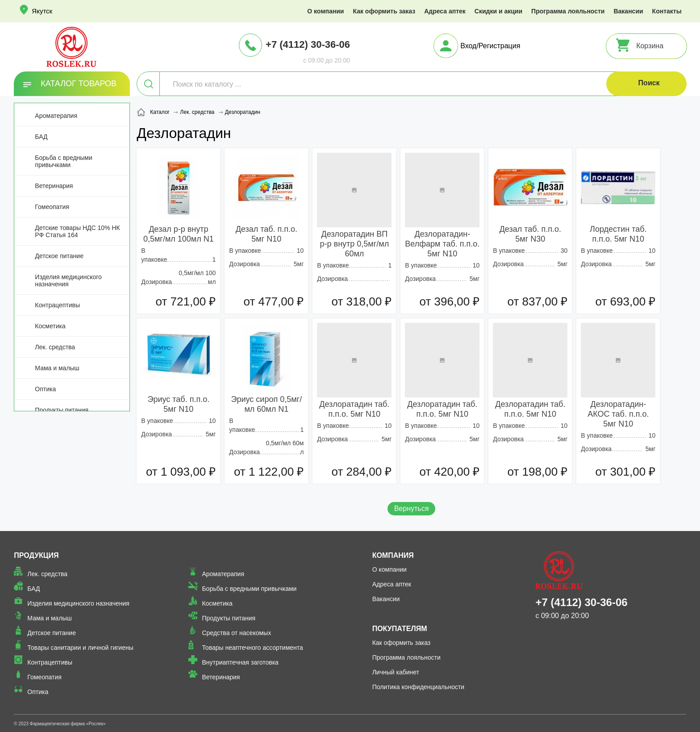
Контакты (667, 11)
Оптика (45, 389)
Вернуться (412, 508)
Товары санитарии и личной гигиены (80, 648)
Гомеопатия (52, 207)
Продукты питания (62, 410)
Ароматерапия (56, 116)
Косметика (50, 326)
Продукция (36, 555)
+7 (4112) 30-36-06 (308, 44)
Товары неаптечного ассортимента (252, 648)
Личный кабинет (396, 672)
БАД (41, 137)
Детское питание (59, 256)
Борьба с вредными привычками (63, 161)
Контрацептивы (57, 305)
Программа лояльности (568, 11)
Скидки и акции (498, 11)
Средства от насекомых (236, 633)
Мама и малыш (57, 368)
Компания (393, 555)
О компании (325, 11)
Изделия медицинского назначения (68, 280)
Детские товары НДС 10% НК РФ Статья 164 (77, 231)
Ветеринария (54, 186)
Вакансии (628, 11)
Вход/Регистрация (490, 46)
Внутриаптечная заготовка (240, 662)
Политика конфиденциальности (419, 687)
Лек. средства (55, 347)
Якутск (42, 11)
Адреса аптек (445, 11)
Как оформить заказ (384, 11)
